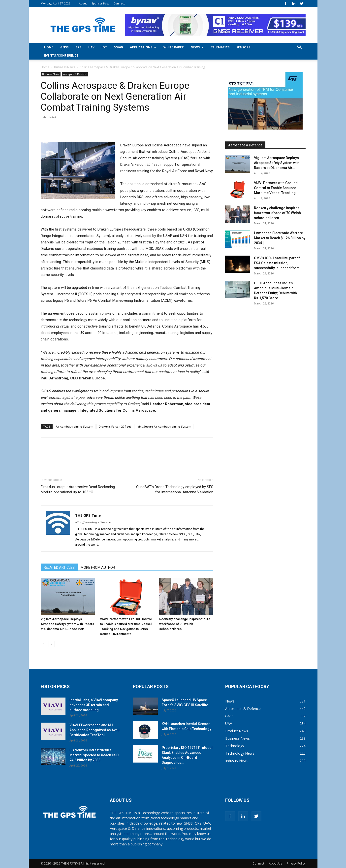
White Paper (174, 47)
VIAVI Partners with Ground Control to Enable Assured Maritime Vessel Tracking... (276, 188)
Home (49, 47)
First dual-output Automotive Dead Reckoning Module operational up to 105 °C (78, 489)
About (83, 3)
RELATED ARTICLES (59, 568)
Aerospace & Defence (75, 74)
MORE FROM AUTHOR (98, 568)
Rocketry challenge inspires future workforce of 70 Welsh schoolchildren (185, 624)
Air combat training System (75, 426)
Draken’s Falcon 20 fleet (115, 426)
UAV (91, 47)
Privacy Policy (296, 863)
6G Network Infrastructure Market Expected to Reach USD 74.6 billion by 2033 (94, 755)
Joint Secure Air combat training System (164, 426)
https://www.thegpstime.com (93, 522)
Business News (64, 67)
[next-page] (52, 644)
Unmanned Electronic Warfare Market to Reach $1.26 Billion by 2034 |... (280, 238)
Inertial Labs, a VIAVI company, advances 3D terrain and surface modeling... (94, 705)
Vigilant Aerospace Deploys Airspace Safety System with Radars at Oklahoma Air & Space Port (67, 624)
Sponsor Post (100, 3)
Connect (119, 3)
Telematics (220, 47)
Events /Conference (61, 55)
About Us (275, 863)
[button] (300, 48)
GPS (78, 47)
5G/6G (118, 47)
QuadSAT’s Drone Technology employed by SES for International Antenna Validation (175, 489)
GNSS (64, 47)
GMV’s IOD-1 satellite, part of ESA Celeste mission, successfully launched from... (278, 263)
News (197, 47)
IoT (104, 47)
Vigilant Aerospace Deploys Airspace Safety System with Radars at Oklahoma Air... (277, 163)
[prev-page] (44, 644)
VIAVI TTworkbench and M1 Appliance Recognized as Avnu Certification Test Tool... (94, 730)
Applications (143, 47)
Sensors (243, 47)
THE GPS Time (88, 515)
